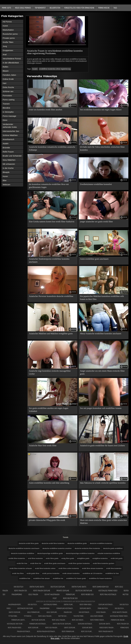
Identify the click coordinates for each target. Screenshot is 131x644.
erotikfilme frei (58, 578)
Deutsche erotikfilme (84, 591)
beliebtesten (55, 8)
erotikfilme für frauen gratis (76, 578)
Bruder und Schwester (12, 156)
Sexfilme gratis (85, 608)
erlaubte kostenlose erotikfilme (109, 553)
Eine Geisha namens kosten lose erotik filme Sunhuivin (52, 222)
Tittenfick (28, 616)
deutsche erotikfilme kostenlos (101, 543)
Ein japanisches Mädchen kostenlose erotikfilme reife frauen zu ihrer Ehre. (102, 298)
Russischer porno (10, 34)
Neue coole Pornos (23, 8)
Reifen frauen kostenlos (46, 631)
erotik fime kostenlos (114, 568)
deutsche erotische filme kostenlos (87, 548)
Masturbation (8, 30)
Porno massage (9, 116)
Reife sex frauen (51, 628)
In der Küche (8, 168)
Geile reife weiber (97, 616)
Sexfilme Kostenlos (105, 604)
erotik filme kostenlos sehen (45, 568)
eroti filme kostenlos (35, 558)
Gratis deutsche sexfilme (62, 624)
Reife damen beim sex (101, 587)
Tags (115, 8)
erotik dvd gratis (117, 558)
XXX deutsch (119, 608)
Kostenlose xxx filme (25, 608)
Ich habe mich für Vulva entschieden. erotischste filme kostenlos (102, 148)
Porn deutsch (103, 608)
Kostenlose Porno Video (108, 591)
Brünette (6, 148)
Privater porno (9, 38)
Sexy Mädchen (9, 160)
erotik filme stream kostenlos (93, 568)
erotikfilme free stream (42, 578)
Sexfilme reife (87, 628)
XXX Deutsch (18, 587)
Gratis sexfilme (70, 628)
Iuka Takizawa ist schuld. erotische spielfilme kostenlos (103, 483)
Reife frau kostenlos (108, 594)
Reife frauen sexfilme (42, 591)
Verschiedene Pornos (12, 59)
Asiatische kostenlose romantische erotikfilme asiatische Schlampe (52, 148)
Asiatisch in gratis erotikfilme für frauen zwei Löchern (102, 446)
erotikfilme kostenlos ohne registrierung (55, 69)
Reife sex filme (86, 631)
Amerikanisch (8, 139)
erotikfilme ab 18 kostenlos (92, 573)
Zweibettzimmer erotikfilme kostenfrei (96, 184)
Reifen (5, 67)
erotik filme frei (36, 563)
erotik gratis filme (33, 573)
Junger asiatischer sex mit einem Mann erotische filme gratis (102, 372)
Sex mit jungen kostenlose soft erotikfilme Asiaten (101, 408)
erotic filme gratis (52, 558)
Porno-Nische (104, 8)
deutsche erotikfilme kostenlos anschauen (24, 548)
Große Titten (8, 42)
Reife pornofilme (68, 631)
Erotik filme (68, 604)
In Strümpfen (8, 112)
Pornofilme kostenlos (65, 608)
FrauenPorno (17, 594)
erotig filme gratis (68, 558)
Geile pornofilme (33, 612)
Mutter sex (62, 616)
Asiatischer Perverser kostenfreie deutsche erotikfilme (51, 296)
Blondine (6, 108)
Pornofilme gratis (18, 620)
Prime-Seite (7, 8)
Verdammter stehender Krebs (10, 126)
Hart (4, 83)
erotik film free (22, 563)
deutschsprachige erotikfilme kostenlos (80, 553)
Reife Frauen (8, 152)
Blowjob (6, 172)
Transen (6, 104)
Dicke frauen (101, 612)
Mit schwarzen (9, 164)
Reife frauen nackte (106, 631)
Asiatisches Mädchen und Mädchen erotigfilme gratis (51, 334)
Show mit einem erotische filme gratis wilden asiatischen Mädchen (103, 522)
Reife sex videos (78, 620)
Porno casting (9, 100)
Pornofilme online (118, 620)
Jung (5, 46)
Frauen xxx (68, 612)
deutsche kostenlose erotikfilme (23, 553)
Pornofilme (70, 594)
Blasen (6, 71)
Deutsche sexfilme (58, 587)
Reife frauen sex (21, 591)
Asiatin (6, 143)
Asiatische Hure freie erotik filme (43, 446)
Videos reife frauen (106, 628)
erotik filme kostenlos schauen (21, 568)
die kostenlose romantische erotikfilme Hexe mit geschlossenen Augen (49, 186)
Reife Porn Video (86, 604)
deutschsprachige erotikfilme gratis (50, 553)
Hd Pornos (7, 22)
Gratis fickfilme (15, 612)
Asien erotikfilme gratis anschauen (94, 259)
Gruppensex (8, 50)
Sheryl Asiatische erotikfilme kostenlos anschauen (101, 334)
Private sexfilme (63, 591)
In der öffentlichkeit (11, 63)
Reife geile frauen (45, 616)
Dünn (5, 120)
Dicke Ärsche (8, 87)
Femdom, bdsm (9, 75)
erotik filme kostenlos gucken (104, 563)
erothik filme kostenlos (17, 558)
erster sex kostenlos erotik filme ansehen (46, 110)
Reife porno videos (97, 620)
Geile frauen (33, 594)
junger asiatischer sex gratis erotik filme (96, 222)
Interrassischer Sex (11, 131)
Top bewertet (40, 8)
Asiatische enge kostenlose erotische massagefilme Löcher (50, 372)
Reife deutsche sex (70, 598)
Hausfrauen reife (15, 604)
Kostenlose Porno (50, 604)
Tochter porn (78, 616)
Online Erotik (8, 79)
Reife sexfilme (33, 628)
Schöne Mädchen (10, 135)
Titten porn (13, 616)
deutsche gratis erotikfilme (113, 548)
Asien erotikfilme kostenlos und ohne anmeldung (49, 483)
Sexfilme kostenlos (85, 624)
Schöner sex (8, 91)
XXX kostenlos (84, 612)
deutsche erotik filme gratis (29, 543)
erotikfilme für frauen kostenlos (100, 578)
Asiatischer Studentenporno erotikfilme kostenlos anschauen (49, 260)
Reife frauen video (15, 628)
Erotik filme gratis (79, 587)
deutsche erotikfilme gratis (77, 543)
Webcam (6, 185)
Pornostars (7, 95)
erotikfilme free (25, 578)
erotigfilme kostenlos (100, 558)
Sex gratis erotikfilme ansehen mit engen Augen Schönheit (49, 410)
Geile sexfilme (52, 612)
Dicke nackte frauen (120, 612)
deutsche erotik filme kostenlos (53, 543)
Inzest (5, 26)
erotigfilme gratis (83, 558)
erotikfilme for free (112, 573)
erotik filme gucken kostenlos (79, 563)
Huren (5, 176)
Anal (5, 54)
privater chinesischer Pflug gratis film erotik (47, 520)
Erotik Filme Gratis (37, 587)
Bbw (5, 180)
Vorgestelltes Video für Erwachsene (79, 8)
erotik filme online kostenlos (69, 568)
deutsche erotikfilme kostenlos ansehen (57, 548)
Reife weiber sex (87, 594)
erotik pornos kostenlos (51, 573)
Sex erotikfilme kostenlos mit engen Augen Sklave (101, 110)
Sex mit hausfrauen (52, 594)
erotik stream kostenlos (71, 573)
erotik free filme (18, 573)
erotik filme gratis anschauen (55, 563)
